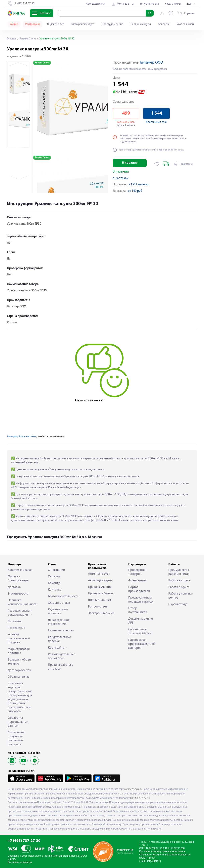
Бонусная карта (149, 4)
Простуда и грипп (112, 24)
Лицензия (15, 621)
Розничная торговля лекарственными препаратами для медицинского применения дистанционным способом (20, 697)
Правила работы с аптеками (60, 667)
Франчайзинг (138, 581)
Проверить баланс (101, 594)
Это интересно (18, 594)
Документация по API (141, 621)
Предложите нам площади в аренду (141, 600)
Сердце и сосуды (141, 24)
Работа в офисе (179, 587)
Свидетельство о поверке (60, 639)
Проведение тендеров (137, 572)
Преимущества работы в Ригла (179, 572)
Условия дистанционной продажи (19, 639)
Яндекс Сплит (55, 24)
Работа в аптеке (179, 581)
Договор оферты (19, 670)
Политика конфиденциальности (22, 602)
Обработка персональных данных (18, 722)
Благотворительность (62, 596)
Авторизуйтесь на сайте (22, 436)
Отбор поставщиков (138, 610)
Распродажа (33, 24)
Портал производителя (139, 589)
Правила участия (100, 587)
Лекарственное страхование (59, 622)
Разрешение (16, 628)
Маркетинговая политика (19, 651)
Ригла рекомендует (83, 24)
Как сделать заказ (20, 570)
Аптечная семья (99, 574)
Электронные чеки (101, 613)
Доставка (14, 587)
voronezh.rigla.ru (133, 789)
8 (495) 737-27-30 (140, 798)
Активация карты (100, 580)
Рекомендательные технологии (62, 656)
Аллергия (164, 24)
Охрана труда (178, 604)
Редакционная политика (58, 611)
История (54, 577)
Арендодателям (96, 4)
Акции (14, 24)
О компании (56, 570)
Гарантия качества (61, 631)
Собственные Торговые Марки (140, 631)
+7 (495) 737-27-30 (24, 841)
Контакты (55, 590)
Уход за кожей (185, 24)
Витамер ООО (152, 63)
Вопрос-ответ (98, 607)
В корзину (130, 163)
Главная (12, 39)
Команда (54, 583)
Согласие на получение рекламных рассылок (16, 738)
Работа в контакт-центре (181, 596)
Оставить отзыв (59, 603)
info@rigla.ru (154, 861)
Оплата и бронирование (18, 579)
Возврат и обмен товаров (19, 662)
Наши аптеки (173, 4)
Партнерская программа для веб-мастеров (142, 644)
